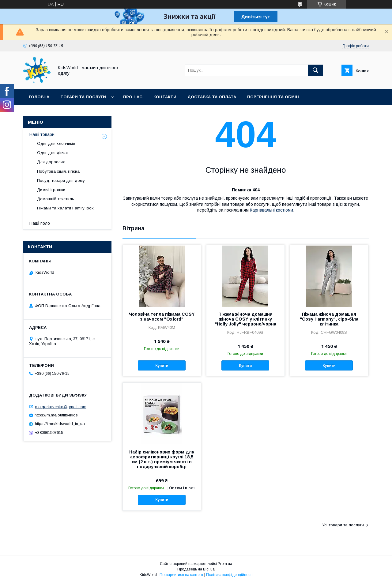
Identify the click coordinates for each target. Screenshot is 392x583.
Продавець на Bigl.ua (196, 569)
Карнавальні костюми (271, 210)
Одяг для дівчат (53, 153)
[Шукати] (315, 70)
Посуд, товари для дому (61, 181)
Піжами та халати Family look (65, 208)
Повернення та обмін (273, 97)
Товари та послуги (83, 97)
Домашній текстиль (56, 199)
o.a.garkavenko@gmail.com (61, 406)
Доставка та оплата (212, 97)
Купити (162, 366)
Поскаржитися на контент (181, 575)
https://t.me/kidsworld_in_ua (60, 424)
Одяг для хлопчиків (56, 143)
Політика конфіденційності (229, 575)
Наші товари (42, 134)
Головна (39, 97)
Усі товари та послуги (343, 525)
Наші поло (40, 223)
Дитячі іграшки (51, 190)
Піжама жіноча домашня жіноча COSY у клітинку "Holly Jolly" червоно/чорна (245, 319)
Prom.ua (225, 564)
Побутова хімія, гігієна (58, 171)
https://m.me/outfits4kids (56, 415)
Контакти (165, 97)
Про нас (133, 97)
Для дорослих (51, 162)
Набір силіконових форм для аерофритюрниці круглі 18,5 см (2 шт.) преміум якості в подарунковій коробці (162, 459)
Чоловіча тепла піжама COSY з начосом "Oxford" (162, 317)
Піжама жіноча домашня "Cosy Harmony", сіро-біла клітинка (329, 319)
